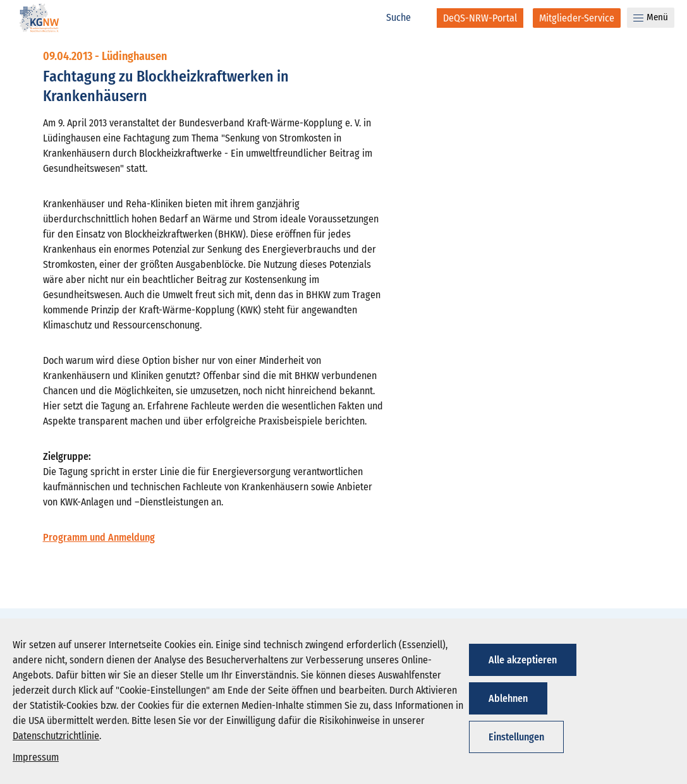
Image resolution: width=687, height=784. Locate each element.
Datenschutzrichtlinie (56, 736)
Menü (651, 17)
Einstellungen (516, 737)
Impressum (36, 757)
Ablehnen (508, 698)
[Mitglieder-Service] (577, 18)
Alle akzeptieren (523, 660)
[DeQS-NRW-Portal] (480, 18)
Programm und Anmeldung (99, 537)
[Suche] (405, 18)
